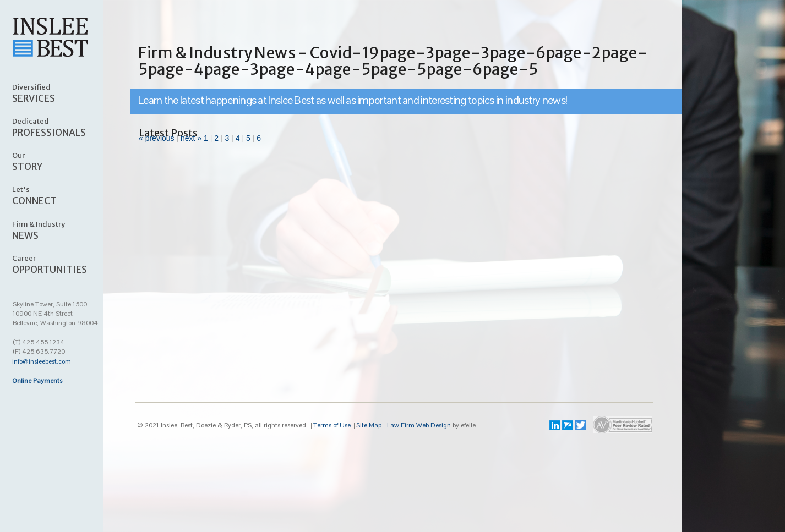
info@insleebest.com (42, 361)
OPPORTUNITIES (64, 264)
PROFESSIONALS (64, 127)
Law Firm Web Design (419, 425)
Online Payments (37, 381)
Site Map (369, 425)
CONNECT (64, 195)
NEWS (64, 230)
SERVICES (64, 93)
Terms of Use (332, 425)
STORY (64, 161)
